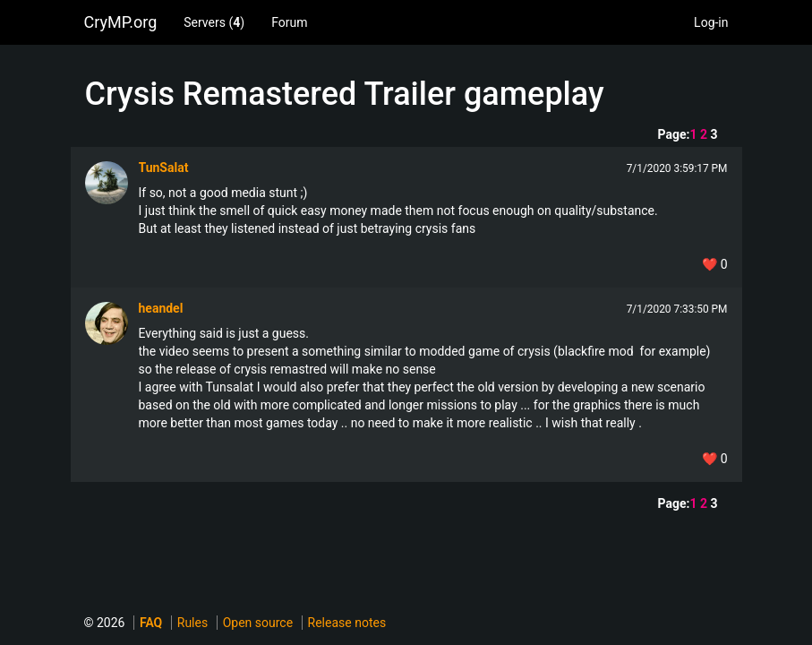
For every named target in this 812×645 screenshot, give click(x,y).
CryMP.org (121, 22)
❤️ (714, 264)
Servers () (214, 22)
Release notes (347, 623)
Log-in (711, 22)
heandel (161, 308)
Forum (289, 22)
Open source (258, 623)
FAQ (151, 623)
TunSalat (164, 168)
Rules (192, 623)
